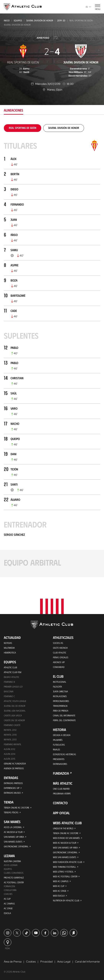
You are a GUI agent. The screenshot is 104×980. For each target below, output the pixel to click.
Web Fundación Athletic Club (68, 862)
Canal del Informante (64, 715)
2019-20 (61, 20)
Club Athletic (60, 652)
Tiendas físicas (11, 812)
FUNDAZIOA (61, 773)
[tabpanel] (52, 351)
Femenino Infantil (13, 744)
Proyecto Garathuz (14, 877)
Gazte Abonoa (60, 648)
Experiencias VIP (12, 788)
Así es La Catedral (13, 827)
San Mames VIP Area (14, 837)
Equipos (18, 20)
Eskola (7, 913)
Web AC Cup (59, 886)
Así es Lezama (11, 865)
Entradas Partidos (13, 783)
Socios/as (58, 643)
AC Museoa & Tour (13, 832)
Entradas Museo (12, 793)
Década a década (62, 735)
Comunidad (59, 667)
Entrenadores (60, 764)
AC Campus (9, 903)
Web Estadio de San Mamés (66, 838)
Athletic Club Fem (13, 672)
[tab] (23, 128)
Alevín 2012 (9, 749)
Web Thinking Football (64, 867)
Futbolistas (59, 745)
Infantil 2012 (10, 730)
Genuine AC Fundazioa (15, 763)
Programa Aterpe (62, 793)
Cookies (31, 962)
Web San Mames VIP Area (65, 847)
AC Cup (7, 899)
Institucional (60, 682)
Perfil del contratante (64, 720)
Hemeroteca (10, 652)
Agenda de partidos (14, 768)
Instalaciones (60, 696)
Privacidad (46, 962)
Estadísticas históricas (64, 754)
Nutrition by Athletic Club (66, 900)
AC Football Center (14, 882)
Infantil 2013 (10, 739)
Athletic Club (10, 667)
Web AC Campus (61, 881)
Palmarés (58, 740)
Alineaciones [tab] (14, 110)
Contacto (60, 803)
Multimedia (9, 648)
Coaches (8, 894)
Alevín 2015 (9, 759)
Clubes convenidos (14, 873)
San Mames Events (13, 842)
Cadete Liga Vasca (13, 715)
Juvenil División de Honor (40, 20)
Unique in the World (63, 828)
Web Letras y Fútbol (63, 872)
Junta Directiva (60, 691)
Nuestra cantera (12, 861)
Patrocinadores (61, 701)
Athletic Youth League (15, 701)
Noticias (8, 643)
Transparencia (60, 706)
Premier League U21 (13, 687)
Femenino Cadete (12, 725)
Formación (9, 886)
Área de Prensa (61, 711)
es (88, 7)
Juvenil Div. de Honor (14, 706)
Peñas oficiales (61, 657)
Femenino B (9, 682)
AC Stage (8, 908)
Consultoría (10, 890)
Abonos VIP (59, 662)
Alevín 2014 (9, 754)
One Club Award (61, 789)
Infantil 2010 (10, 735)
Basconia (9, 691)
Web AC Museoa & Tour (65, 843)
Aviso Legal (64, 962)
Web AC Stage (60, 891)
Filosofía (57, 687)
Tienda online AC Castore (17, 807)
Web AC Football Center (65, 876)
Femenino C (9, 696)
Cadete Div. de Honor (14, 720)
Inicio (7, 20)
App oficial (61, 813)
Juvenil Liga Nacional (15, 711)
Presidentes (59, 759)
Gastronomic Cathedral (16, 846)
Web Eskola (59, 896)
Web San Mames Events (65, 857)
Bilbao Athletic (12, 677)
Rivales (57, 749)
